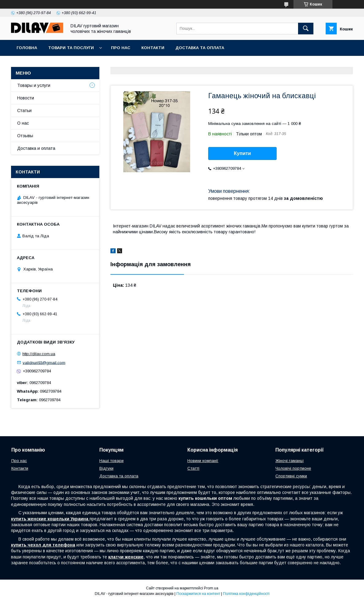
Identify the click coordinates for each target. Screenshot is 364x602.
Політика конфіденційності (246, 594)
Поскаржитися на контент (198, 594)
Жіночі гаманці (289, 461)
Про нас (121, 48)
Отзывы (25, 136)
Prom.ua (211, 588)
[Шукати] (306, 29)
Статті (193, 468)
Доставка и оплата (36, 148)
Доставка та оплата (200, 48)
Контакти (153, 48)
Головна (27, 48)
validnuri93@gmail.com (44, 362)
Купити (243, 153)
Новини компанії (203, 461)
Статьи (24, 111)
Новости (26, 98)
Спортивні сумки (291, 476)
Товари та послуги (71, 48)
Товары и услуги (34, 85)
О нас (23, 123)
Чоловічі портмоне (293, 468)
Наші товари (111, 461)
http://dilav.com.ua (39, 354)
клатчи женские (126, 557)
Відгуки (106, 468)
